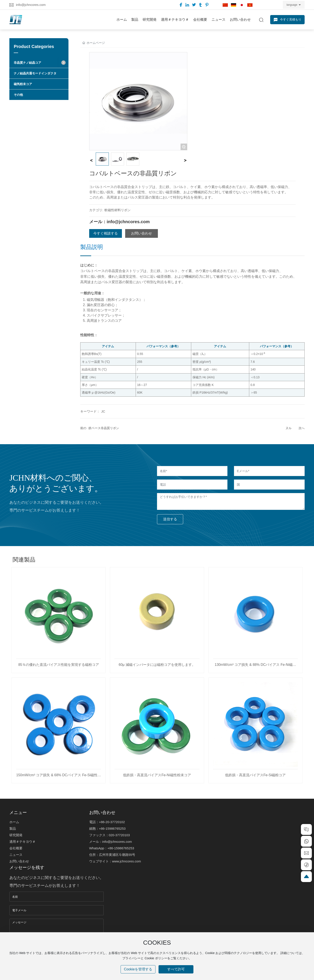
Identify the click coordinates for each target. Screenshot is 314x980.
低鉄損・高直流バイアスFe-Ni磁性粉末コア (157, 775)
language (292, 5)
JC (103, 411)
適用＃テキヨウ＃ (22, 842)
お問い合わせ (19, 861)
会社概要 (16, 848)
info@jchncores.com (31, 5)
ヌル (288, 428)
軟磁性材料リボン (118, 210)
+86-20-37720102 (112, 822)
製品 (13, 828)
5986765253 (116, 828)
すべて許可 (176, 969)
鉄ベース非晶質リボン (104, 428)
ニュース (16, 855)
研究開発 (16, 835)
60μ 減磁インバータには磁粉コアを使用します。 (157, 665)
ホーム (14, 822)
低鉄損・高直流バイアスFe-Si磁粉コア (255, 775)
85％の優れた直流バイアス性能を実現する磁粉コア (59, 665)
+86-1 (103, 828)
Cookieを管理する (138, 969)
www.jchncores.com (127, 861)
